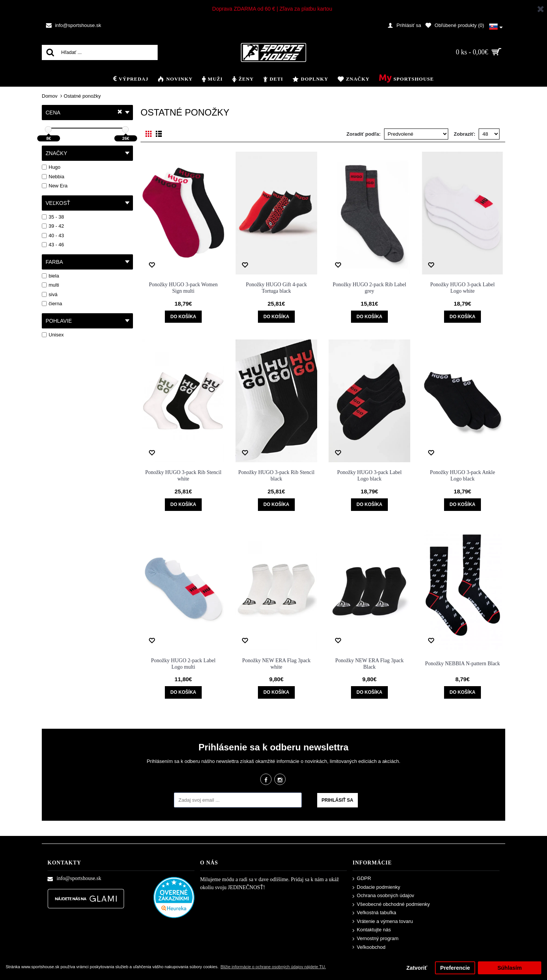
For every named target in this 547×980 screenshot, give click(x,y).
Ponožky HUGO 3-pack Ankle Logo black (462, 476)
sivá (50, 294)
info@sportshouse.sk (74, 879)
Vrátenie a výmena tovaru (383, 922)
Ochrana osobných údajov (383, 896)
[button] (496, 25)
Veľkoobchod (369, 947)
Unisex (53, 335)
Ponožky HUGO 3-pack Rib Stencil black (276, 476)
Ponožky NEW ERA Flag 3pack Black (369, 664)
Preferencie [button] (455, 968)
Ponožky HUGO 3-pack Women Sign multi (183, 288)
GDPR (362, 879)
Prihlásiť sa (338, 800)
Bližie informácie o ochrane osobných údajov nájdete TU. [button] (273, 967)
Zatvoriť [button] (417, 968)
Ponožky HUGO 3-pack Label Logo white (463, 288)
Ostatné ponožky (82, 96)
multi (50, 285)
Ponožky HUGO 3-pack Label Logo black (370, 476)
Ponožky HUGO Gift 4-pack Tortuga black (276, 288)
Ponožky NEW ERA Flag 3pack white (276, 664)
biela (50, 276)
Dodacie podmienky (376, 887)
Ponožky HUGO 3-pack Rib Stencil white (183, 476)
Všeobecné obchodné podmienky (391, 905)
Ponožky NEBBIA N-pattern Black (462, 664)
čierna (52, 304)
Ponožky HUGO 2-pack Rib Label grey (370, 288)
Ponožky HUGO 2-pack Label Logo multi (183, 664)
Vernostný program (375, 939)
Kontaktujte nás (372, 930)
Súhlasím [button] (509, 968)
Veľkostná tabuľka (374, 913)
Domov (50, 96)
